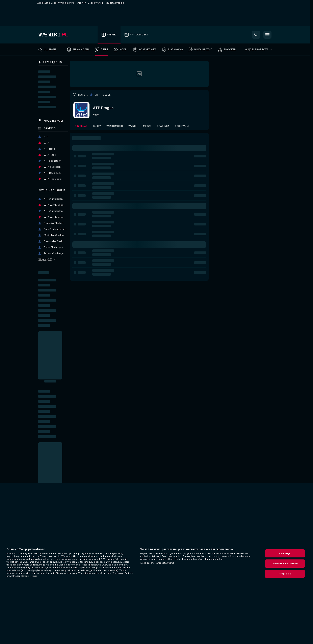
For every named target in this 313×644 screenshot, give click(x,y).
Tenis (81, 95)
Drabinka (163, 126)
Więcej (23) (47, 259)
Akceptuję (285, 553)
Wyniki (133, 126)
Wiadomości (115, 126)
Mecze (147, 126)
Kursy (97, 126)
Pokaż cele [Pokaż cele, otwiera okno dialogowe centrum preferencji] (285, 574)
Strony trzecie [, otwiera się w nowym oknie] (29, 576)
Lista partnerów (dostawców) (157, 563)
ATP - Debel (103, 95)
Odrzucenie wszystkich (285, 563)
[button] (256, 35)
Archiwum (182, 126)
